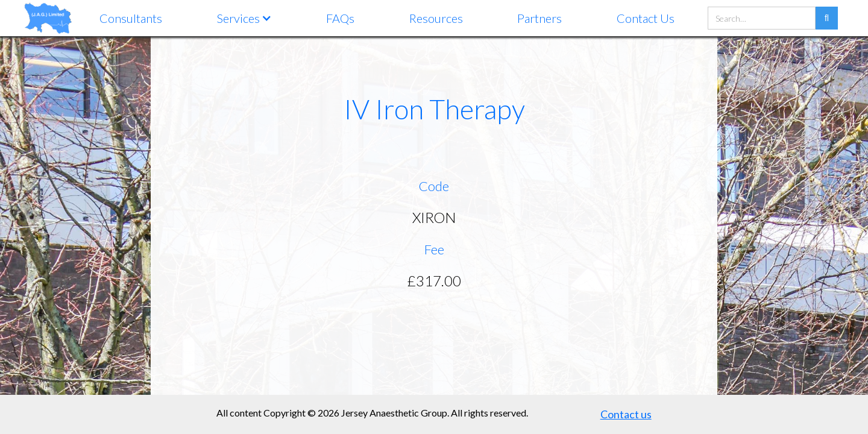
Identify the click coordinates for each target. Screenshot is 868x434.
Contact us (626, 414)
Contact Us (646, 18)
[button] (244, 18)
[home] (48, 18)
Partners (539, 18)
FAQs (340, 18)
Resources (436, 18)
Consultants (131, 18)
